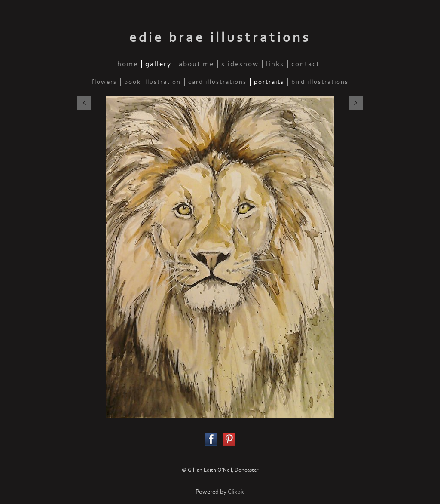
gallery (158, 64)
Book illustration (153, 82)
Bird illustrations (320, 82)
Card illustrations (217, 82)
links (275, 64)
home (128, 64)
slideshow (240, 64)
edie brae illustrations (220, 37)
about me (196, 64)
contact (306, 64)
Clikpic (236, 492)
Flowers (104, 82)
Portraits (269, 82)
